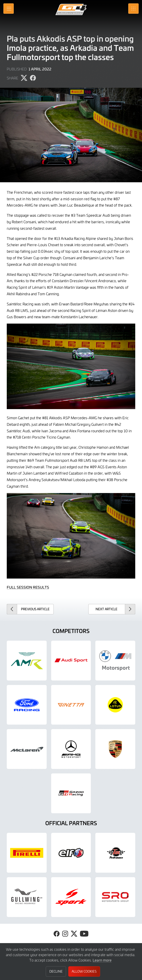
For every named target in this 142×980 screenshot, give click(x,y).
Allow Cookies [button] (84, 971)
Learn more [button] (102, 960)
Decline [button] (56, 971)
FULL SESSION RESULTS (28, 587)
